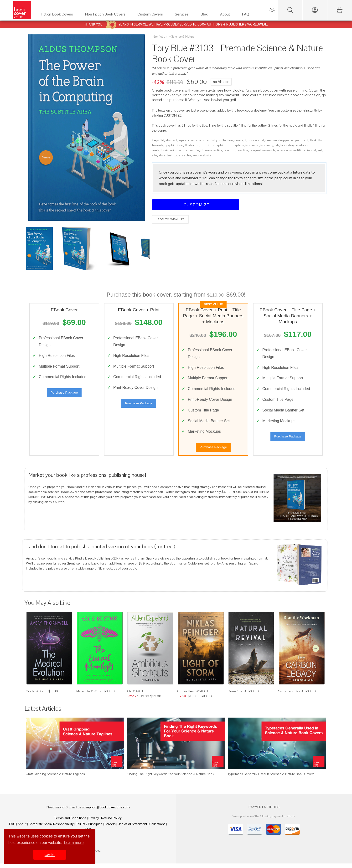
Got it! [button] (50, 855)
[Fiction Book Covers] (58, 15)
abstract (171, 140)
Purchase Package (64, 395)
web (196, 155)
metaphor (303, 145)
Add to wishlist (170, 219)
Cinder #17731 (36, 696)
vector (186, 155)
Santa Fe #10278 (290, 696)
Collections (157, 828)
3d (162, 140)
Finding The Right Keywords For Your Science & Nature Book (170, 778)
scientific (296, 150)
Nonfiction (160, 37)
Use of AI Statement (132, 828)
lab (277, 145)
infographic (216, 145)
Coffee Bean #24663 (193, 696)
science (282, 150)
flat (320, 140)
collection (226, 140)
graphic (170, 145)
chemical (195, 140)
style (162, 155)
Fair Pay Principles (89, 828)
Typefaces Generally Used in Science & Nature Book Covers (271, 778)
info (204, 145)
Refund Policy (111, 822)
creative (271, 140)
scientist (310, 150)
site (155, 155)
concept (240, 140)
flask (313, 140)
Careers (110, 828)
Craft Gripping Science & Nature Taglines (55, 778)
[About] (226, 15)
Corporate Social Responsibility (51, 828)
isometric (252, 145)
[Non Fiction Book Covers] (106, 15)
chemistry (210, 140)
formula (158, 145)
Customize (196, 205)
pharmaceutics (211, 150)
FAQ (12, 828)
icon (180, 145)
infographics (235, 145)
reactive (243, 150)
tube (177, 155)
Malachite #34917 (89, 696)
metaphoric (160, 150)
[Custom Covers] (151, 15)
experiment (300, 140)
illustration (192, 145)
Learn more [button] (74, 843)
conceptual (256, 140)
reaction (230, 150)
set (320, 150)
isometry (267, 145)
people (194, 150)
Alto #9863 (135, 696)
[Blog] (206, 15)
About (22, 828)
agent (183, 140)
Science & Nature (183, 37)
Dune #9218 (237, 696)
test (170, 155)
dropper (284, 140)
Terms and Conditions (70, 822)
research (269, 150)
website (206, 155)
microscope (179, 150)
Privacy (94, 822)
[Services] (183, 15)
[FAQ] (247, 15)
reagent (255, 150)
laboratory (288, 145)
